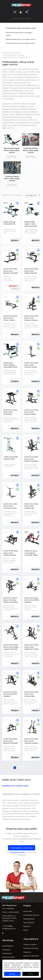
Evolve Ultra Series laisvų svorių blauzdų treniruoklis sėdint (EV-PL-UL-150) (11, 743)
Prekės (27, 906)
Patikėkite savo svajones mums (15, 786)
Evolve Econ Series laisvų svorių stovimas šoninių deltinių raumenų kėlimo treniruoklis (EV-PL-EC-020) (31, 368)
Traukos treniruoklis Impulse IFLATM (11, 458)
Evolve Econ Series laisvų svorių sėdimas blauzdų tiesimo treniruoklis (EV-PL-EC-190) (31, 273)
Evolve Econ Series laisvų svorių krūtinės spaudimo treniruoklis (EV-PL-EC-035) (32, 461)
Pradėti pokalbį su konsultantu (22, 848)
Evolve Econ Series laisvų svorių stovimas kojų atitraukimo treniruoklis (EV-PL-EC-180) (32, 697)
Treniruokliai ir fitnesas (31, 915)
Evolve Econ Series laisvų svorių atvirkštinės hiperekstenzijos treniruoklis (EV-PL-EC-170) (11, 415)
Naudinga (8, 940)
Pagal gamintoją (29, 919)
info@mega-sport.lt (9, 929)
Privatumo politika (9, 957)
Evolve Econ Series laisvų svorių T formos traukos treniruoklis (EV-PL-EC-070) (11, 320)
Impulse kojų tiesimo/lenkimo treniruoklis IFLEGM (10, 365)
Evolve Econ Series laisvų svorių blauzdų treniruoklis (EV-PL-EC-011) (11, 272)
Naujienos (27, 926)
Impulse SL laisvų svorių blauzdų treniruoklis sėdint (31, 553)
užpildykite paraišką (18, 852)
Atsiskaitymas (7, 953)
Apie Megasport (8, 946)
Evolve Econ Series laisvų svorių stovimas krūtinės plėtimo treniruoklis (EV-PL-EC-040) (10, 508)
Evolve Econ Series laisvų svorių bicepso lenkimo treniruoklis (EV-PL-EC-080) (32, 414)
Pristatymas (6, 950)
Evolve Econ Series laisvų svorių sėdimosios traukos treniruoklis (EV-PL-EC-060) (32, 649)
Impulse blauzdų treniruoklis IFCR (9, 223)
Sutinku (12, 974)
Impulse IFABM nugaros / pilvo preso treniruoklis (31, 224)
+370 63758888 (7, 926)
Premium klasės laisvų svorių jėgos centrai (20, 43)
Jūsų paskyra (31, 939)
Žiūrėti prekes (12, 157)
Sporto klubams (29, 923)
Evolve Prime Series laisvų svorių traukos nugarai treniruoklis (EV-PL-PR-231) (11, 648)
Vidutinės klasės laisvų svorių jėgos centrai (21, 39)
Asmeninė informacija (31, 948)
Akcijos (26, 930)
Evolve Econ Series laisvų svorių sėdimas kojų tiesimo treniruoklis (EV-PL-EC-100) (31, 508)
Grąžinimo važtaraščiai (31, 956)
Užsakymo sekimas (30, 944)
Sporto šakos (28, 911)
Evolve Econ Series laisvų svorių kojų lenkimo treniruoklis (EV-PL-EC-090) (11, 601)
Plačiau (31, 974)
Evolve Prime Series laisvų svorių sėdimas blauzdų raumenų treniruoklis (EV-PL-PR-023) (11, 555)
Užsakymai (27, 952)
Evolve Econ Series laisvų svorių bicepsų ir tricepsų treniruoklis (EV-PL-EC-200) (32, 320)
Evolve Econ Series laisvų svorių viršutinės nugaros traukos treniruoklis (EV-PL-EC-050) (31, 743)
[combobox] (33, 195)
